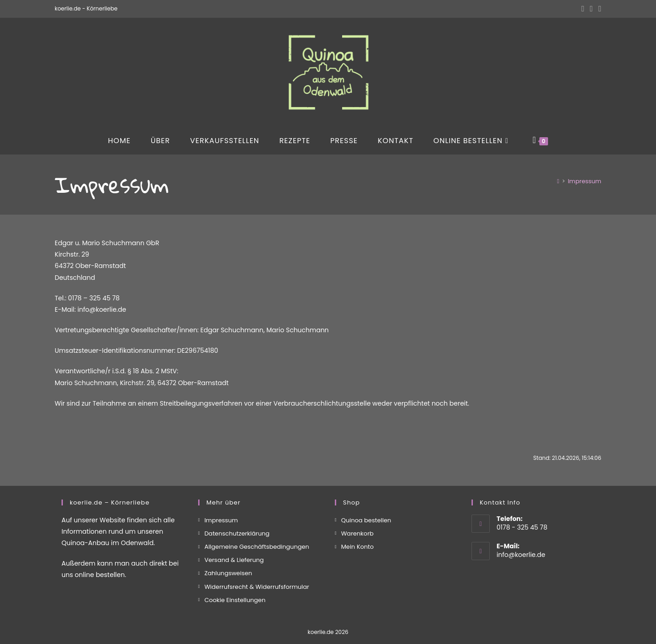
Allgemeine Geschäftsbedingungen (257, 547)
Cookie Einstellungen (235, 600)
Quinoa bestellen (366, 520)
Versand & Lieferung (234, 560)
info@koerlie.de (521, 555)
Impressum (584, 181)
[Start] (558, 181)
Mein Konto (358, 547)
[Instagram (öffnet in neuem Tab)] (592, 9)
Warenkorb (357, 533)
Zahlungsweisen (228, 573)
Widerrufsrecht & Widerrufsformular (257, 587)
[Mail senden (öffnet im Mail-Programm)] (598, 9)
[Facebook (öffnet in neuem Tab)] (583, 9)
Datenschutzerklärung (237, 533)
